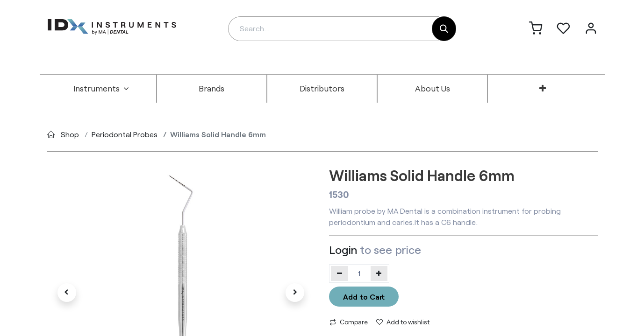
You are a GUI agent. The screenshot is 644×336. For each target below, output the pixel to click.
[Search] (444, 29)
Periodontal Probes (125, 134)
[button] (67, 293)
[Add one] (379, 273)
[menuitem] (101, 89)
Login (343, 249)
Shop (70, 134)
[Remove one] (340, 273)
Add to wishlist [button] (403, 322)
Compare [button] (349, 322)
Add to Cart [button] (364, 297)
